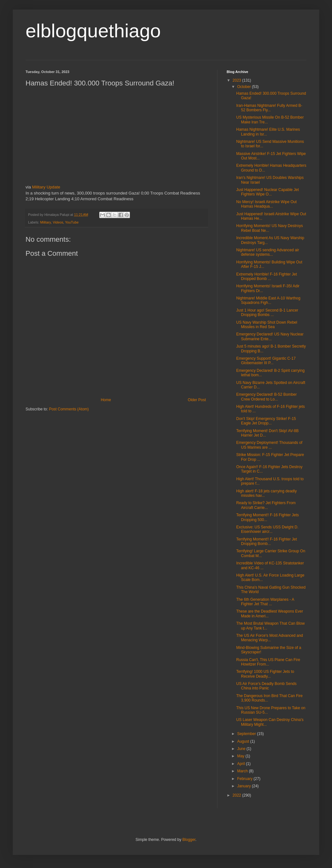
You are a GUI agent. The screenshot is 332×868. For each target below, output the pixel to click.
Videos (58, 222)
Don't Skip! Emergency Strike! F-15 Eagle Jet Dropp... (266, 421)
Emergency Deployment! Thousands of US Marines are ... (269, 445)
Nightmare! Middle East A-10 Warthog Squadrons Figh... (268, 300)
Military (45, 222)
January (245, 786)
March (243, 771)
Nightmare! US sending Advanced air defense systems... (268, 252)
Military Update (46, 187)
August (244, 741)
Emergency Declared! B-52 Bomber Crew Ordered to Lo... (266, 397)
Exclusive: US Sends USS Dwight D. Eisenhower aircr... (267, 529)
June (242, 749)
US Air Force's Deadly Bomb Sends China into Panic (266, 686)
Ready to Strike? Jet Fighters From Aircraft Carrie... (266, 505)
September (247, 734)
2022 (238, 795)
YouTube (72, 222)
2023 (238, 80)
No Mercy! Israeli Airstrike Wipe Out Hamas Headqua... (266, 204)
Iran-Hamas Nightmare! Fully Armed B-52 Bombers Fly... (269, 108)
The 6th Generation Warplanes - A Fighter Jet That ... (265, 602)
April (241, 764)
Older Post (197, 400)
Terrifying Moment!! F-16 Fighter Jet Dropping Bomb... (267, 541)
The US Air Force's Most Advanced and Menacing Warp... (270, 638)
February (245, 779)
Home (106, 400)
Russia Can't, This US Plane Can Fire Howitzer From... (268, 662)
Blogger (189, 840)
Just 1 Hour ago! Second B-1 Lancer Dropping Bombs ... (267, 313)
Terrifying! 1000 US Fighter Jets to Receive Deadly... (265, 674)
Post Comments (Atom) (69, 409)
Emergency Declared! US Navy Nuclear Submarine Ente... (270, 336)
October (245, 87)
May (241, 756)
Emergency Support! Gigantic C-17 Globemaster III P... (266, 361)
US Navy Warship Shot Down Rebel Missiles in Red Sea (267, 325)
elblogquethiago (93, 31)
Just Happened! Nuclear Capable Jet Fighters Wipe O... (268, 192)
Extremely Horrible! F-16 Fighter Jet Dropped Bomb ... (267, 276)
